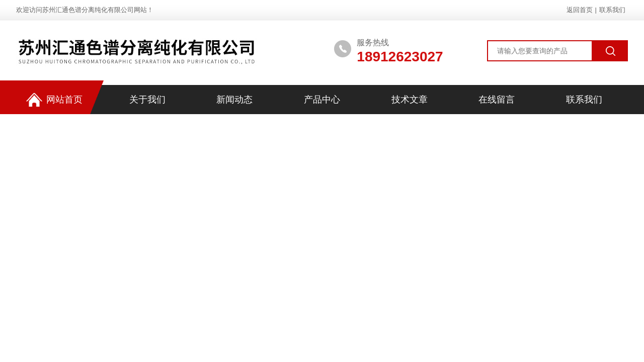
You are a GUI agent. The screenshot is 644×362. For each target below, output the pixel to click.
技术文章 (410, 100)
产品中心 (322, 100)
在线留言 (497, 100)
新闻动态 (234, 100)
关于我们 (147, 100)
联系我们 (612, 10)
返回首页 (580, 10)
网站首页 (54, 100)
